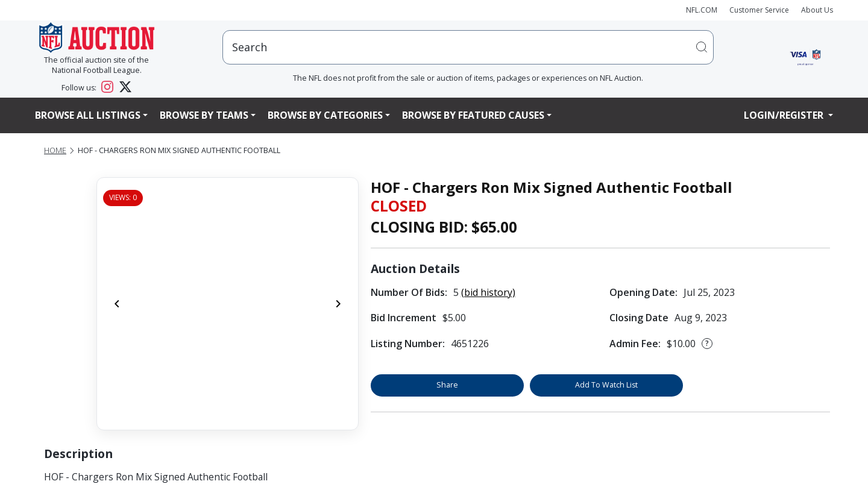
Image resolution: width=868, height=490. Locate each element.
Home (55, 150)
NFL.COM (702, 10)
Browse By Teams (204, 115)
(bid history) (488, 292)
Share (447, 385)
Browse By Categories (325, 115)
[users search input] (468, 47)
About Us (817, 10)
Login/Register (785, 115)
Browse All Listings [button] (88, 115)
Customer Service (759, 10)
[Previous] (117, 304)
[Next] (338, 304)
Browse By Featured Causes (473, 115)
